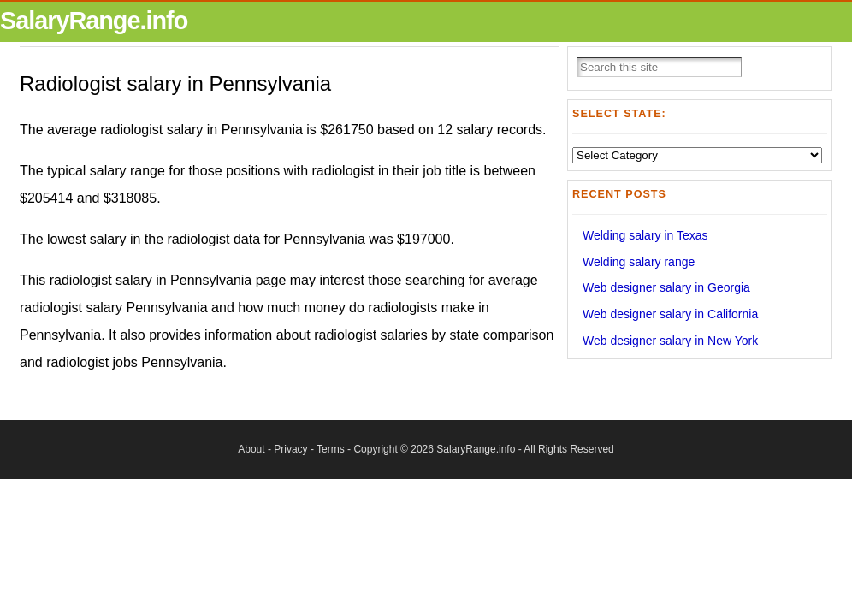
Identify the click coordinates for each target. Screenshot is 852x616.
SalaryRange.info (94, 21)
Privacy (290, 449)
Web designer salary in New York (670, 341)
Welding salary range (639, 262)
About (251, 449)
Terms (331, 449)
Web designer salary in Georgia (666, 287)
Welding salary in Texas (645, 235)
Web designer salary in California (670, 314)
